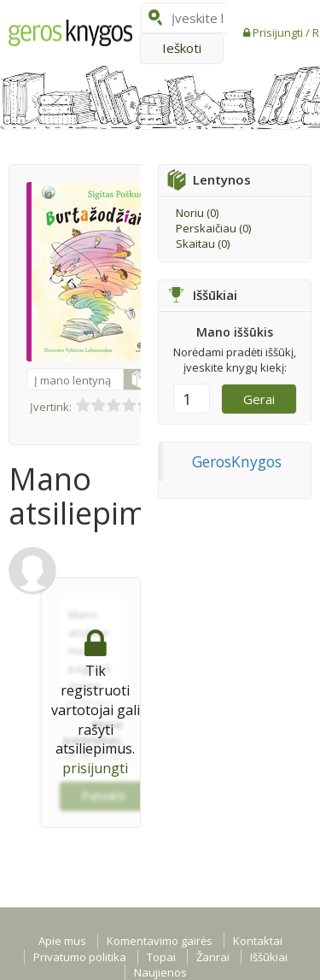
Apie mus (62, 941)
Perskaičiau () (213, 228)
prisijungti (95, 768)
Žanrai (213, 957)
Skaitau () (203, 244)
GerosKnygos (237, 461)
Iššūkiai (269, 957)
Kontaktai (258, 941)
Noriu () (197, 213)
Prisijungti (279, 32)
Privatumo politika (80, 957)
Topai (161, 957)
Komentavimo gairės (160, 941)
